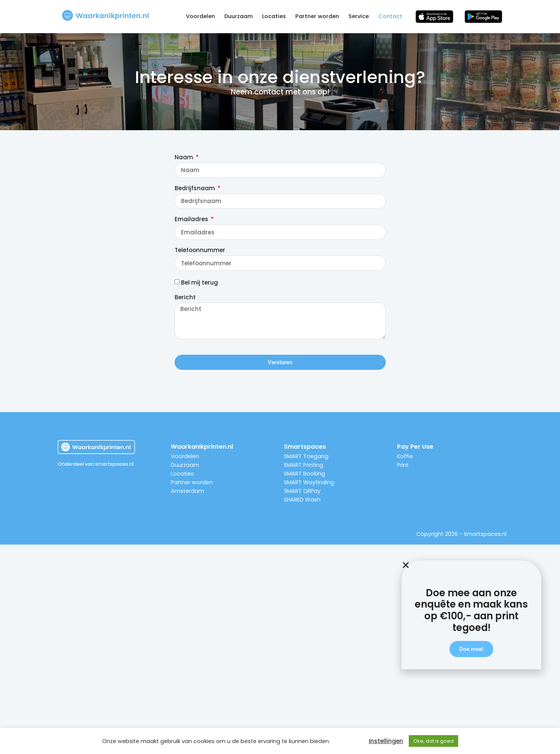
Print (403, 465)
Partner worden (317, 16)
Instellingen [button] (386, 741)
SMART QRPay (302, 491)
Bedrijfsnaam (196, 189)
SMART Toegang (306, 456)
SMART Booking (305, 474)
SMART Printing (304, 465)
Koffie (405, 456)
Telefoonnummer (200, 251)
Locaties (274, 16)
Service (359, 16)
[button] (471, 587)
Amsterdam (187, 491)
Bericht (185, 298)
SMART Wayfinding (309, 482)
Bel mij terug (199, 283)
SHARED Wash (302, 500)
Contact (390, 16)
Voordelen (200, 16)
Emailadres (192, 220)
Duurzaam (239, 16)
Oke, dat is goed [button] (433, 741)
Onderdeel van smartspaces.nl (96, 464)
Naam (185, 158)
